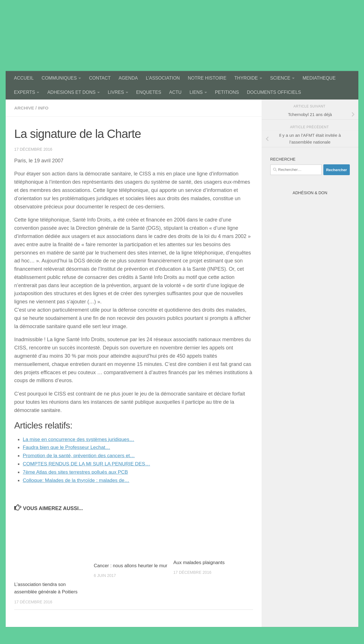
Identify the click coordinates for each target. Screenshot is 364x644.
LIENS (196, 92)
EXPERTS (24, 92)
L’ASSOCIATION (163, 78)
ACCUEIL (24, 78)
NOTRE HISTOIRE (207, 78)
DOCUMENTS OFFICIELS (274, 92)
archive (24, 108)
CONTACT (100, 78)
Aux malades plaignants (199, 563)
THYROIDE (246, 78)
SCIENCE (280, 78)
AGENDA (128, 78)
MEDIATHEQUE (319, 78)
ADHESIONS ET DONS (71, 92)
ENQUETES (149, 92)
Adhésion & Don (310, 193)
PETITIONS (227, 92)
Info (44, 108)
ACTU (175, 92)
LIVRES (116, 92)
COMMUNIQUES (59, 78)
